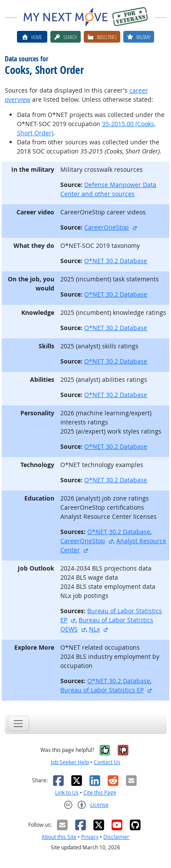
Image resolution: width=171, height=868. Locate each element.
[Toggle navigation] (18, 723)
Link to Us (67, 793)
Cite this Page (100, 793)
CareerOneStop (107, 227)
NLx (94, 629)
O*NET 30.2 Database (116, 261)
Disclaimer (116, 837)
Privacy (90, 837)
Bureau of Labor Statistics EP (102, 690)
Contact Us (107, 762)
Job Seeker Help (70, 762)
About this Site (59, 837)
